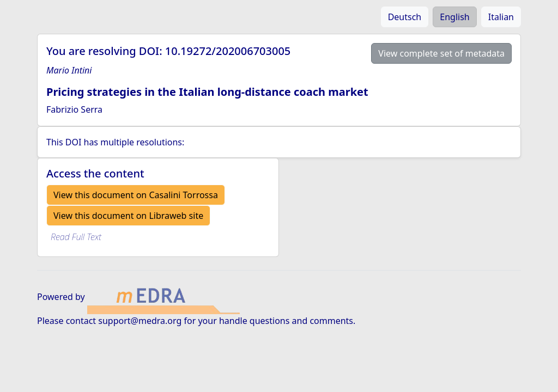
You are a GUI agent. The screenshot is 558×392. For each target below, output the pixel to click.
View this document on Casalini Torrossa (136, 195)
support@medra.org (140, 321)
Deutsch (405, 17)
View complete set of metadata (441, 53)
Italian (501, 17)
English (454, 17)
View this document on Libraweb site (128, 216)
